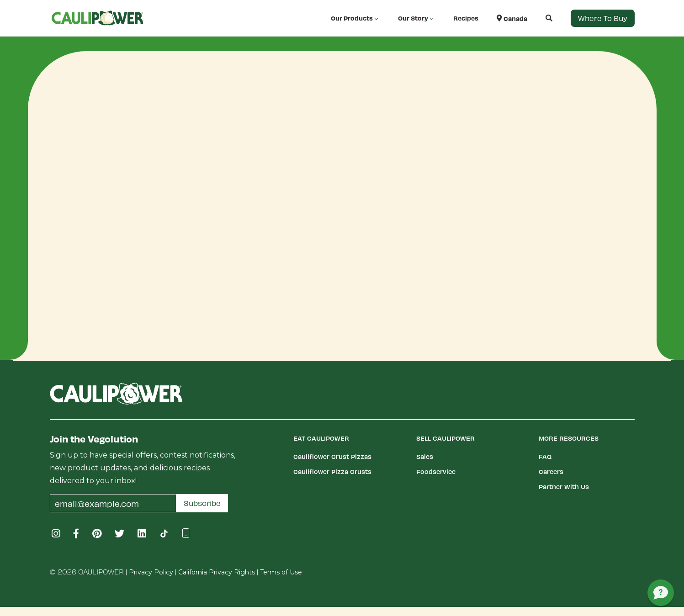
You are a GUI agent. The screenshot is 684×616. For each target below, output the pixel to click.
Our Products (355, 18)
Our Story (416, 18)
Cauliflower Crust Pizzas (332, 456)
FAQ (545, 456)
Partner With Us (564, 487)
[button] (540, 18)
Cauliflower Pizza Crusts (332, 471)
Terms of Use (281, 572)
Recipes (466, 18)
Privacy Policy (151, 572)
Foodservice (436, 471)
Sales (425, 456)
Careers (551, 471)
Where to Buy (603, 18)
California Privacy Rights (217, 572)
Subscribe (202, 503)
